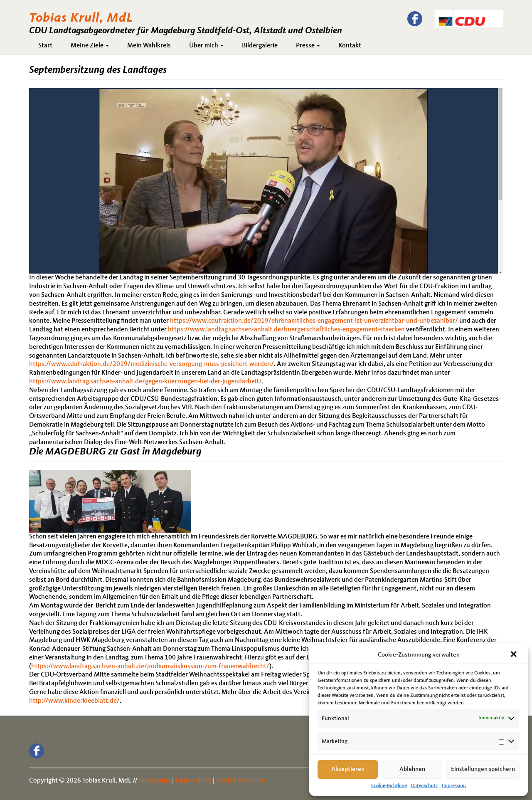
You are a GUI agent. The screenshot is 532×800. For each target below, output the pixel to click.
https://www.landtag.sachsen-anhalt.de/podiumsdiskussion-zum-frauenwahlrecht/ (150, 667)
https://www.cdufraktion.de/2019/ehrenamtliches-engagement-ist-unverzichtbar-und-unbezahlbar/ (314, 321)
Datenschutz (424, 786)
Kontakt (350, 46)
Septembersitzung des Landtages (98, 70)
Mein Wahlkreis (149, 46)
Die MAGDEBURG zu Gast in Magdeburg (115, 452)
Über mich (206, 46)
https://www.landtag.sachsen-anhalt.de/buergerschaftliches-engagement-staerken (286, 330)
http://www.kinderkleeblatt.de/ (74, 701)
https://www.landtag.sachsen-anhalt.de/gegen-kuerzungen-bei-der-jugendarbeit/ (145, 382)
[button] (515, 655)
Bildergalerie (260, 46)
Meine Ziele (90, 46)
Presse (308, 46)
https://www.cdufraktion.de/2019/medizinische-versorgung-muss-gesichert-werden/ (151, 364)
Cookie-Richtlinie (389, 786)
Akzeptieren (348, 769)
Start (45, 46)
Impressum (454, 786)
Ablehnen (412, 769)
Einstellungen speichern (483, 769)
